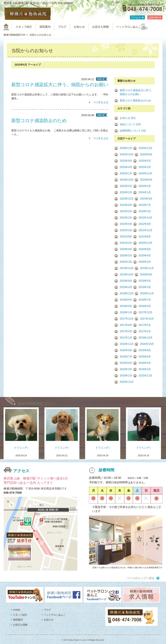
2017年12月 (145, 312)
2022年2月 (126, 230)
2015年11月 (127, 382)
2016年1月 (126, 376)
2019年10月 (127, 274)
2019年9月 (146, 274)
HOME (17, 610)
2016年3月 (126, 369)
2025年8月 (146, 154)
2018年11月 (147, 293)
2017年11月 (127, 319)
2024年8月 (146, 180)
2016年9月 (126, 350)
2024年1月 (145, 192)
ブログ (68, 27)
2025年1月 (126, 173)
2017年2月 (145, 331)
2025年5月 (145, 161)
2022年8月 (145, 224)
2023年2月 (126, 218)
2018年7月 (145, 300)
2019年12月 (127, 268)
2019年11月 (147, 268)
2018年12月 (127, 293)
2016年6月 (145, 357)
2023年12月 (127, 199)
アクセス (136, 18)
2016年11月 (127, 344)
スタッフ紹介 (26, 27)
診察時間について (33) (133, 131)
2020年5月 (126, 256)
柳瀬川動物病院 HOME (6, 27)
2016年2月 (145, 369)
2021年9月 (126, 237)
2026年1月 (126, 148)
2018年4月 (145, 306)
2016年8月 (145, 350)
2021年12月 (145, 230)
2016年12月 (145, 338)
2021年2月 (126, 243)
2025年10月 (127, 154)
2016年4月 (145, 363)
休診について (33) (130, 124)
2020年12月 (145, 243)
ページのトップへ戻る (141, 578)
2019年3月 (145, 287)
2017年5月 (145, 325)
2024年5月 (126, 186)
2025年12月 (145, 148)
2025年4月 (126, 167)
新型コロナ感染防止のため (135, 101)
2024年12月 (145, 173)
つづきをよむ (101, 102)
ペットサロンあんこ (141, 27)
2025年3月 (145, 167)
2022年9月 (126, 224)
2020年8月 (145, 249)
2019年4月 (126, 287)
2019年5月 (145, 281)
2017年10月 (147, 319)
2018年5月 (126, 306)
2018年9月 (126, 300)
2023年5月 (126, 211)
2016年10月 (147, 344)
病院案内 (49, 27)
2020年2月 (145, 262)
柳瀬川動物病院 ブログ (36, 404)
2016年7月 (126, 357)
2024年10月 (127, 180)
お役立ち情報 (110, 27)
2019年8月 (126, 281)
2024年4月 (145, 186)
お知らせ (87, 27)
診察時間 (153, 18)
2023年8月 (126, 205)
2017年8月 (126, 325)
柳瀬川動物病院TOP (15, 35)
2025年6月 (126, 161)
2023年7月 (145, 205)
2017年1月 (126, 338)
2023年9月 (146, 199)
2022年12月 (145, 218)
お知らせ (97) (128, 118)
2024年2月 (126, 192)
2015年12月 (145, 376)
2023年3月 (145, 211)
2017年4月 (126, 331)
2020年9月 (126, 249)
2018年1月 (126, 312)
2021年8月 (145, 237)
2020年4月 (145, 256)
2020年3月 (126, 262)
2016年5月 (126, 363)
